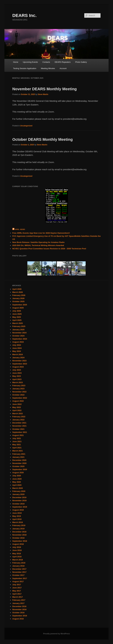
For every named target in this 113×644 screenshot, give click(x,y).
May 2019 (17, 516)
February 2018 (19, 563)
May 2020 (17, 482)
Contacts (46, 62)
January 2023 (18, 389)
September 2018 (20, 541)
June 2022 (17, 404)
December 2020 (19, 460)
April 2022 (17, 410)
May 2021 (17, 445)
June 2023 (17, 373)
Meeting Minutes (48, 68)
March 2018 (18, 560)
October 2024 (18, 336)
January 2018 (18, 566)
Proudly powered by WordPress (56, 634)
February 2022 (19, 417)
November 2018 (19, 535)
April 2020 (17, 485)
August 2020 (18, 473)
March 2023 (18, 382)
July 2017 (17, 585)
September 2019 (20, 507)
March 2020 (18, 488)
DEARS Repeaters (63, 62)
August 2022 (18, 401)
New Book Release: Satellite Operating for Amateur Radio (38, 242)
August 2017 (18, 581)
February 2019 (19, 525)
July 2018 (17, 547)
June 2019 (17, 513)
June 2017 (17, 588)
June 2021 (17, 441)
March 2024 (18, 354)
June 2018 (17, 550)
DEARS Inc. (24, 15)
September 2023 (20, 364)
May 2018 (17, 554)
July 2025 (17, 311)
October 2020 (18, 466)
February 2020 (19, 491)
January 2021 (18, 457)
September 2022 (20, 398)
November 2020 (19, 463)
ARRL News (20, 229)
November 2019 (19, 501)
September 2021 (20, 432)
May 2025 (17, 317)
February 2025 (19, 326)
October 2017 (18, 575)
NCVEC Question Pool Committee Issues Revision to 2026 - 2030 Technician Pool (49, 249)
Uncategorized (26, 126)
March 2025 (18, 323)
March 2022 (18, 414)
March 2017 (18, 597)
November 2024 (19, 333)
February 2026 (19, 295)
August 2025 (18, 308)
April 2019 (17, 519)
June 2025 (17, 314)
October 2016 (18, 613)
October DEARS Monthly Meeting (43, 139)
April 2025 (17, 320)
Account (63, 68)
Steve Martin (43, 94)
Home (16, 62)
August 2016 (18, 619)
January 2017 (18, 603)
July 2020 (17, 476)
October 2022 (18, 395)
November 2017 (19, 572)
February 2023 (19, 386)
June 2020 (17, 479)
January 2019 (18, 529)
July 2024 (17, 345)
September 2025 (20, 305)
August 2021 (18, 435)
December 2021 (19, 423)
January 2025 (18, 330)
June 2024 (17, 348)
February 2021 (19, 454)
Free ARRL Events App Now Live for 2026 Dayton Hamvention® (41, 233)
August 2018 (18, 544)
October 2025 (18, 301)
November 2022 (19, 392)
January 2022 (18, 420)
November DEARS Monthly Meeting (45, 89)
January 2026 (18, 298)
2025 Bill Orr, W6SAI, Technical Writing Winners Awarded (38, 245)
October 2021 (18, 429)
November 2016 (19, 609)
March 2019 (18, 522)
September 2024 (20, 339)
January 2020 (18, 494)
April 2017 (17, 594)
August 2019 (18, 510)
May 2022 (17, 407)
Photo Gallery (81, 62)
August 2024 (18, 342)
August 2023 (18, 367)
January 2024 (18, 358)
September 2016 (20, 616)
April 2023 (17, 379)
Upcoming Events (30, 62)
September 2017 (20, 578)
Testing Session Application (25, 68)
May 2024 (17, 351)
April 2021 (17, 448)
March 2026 (18, 292)
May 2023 (17, 376)
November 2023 (19, 361)
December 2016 (19, 606)
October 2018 (18, 538)
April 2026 (17, 289)
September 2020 (20, 469)
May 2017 (17, 591)
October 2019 (18, 504)
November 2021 (19, 426)
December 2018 (19, 532)
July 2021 (17, 438)
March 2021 (18, 451)
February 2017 (19, 600)
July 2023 (17, 370)
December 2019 (19, 497)
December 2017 (19, 569)
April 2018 (17, 557)
